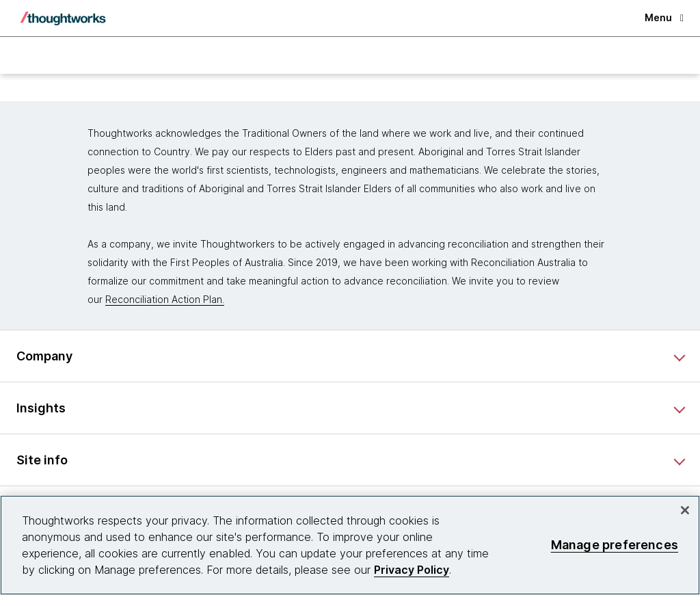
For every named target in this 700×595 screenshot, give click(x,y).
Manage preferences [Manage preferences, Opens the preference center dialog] (615, 545)
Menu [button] (664, 17)
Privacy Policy (412, 570)
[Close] (685, 510)
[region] (350, 545)
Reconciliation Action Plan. (165, 299)
